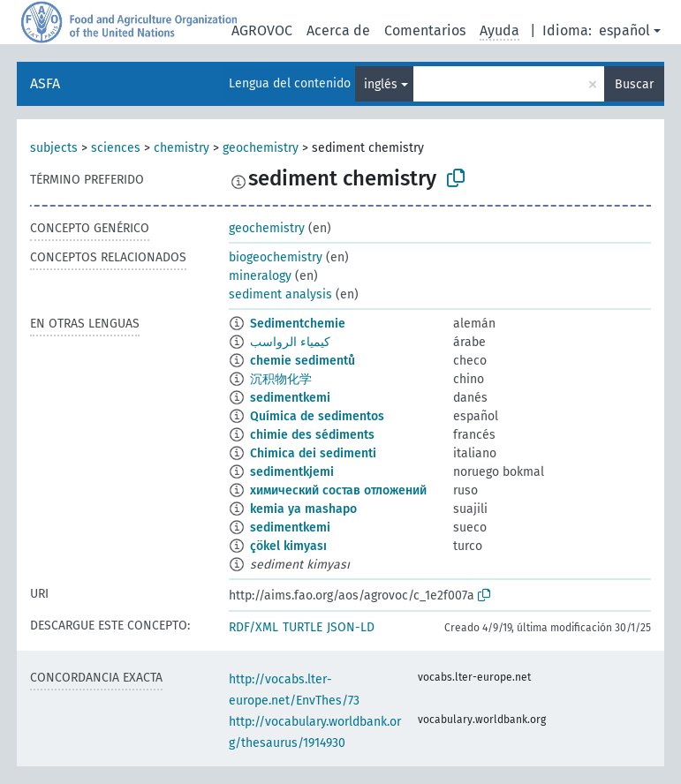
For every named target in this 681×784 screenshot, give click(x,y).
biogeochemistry (276, 257)
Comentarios (425, 30)
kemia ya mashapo (303, 509)
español (624, 30)
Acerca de (338, 30)
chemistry (182, 148)
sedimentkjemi (292, 472)
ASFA (45, 83)
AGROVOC (262, 30)
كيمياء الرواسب (290, 342)
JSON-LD (351, 627)
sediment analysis (280, 294)
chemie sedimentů (303, 361)
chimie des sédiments (312, 435)
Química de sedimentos (317, 416)
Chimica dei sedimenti (313, 453)
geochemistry (261, 148)
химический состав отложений (338, 490)
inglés (381, 84)
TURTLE (303, 627)
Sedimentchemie (298, 324)
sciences (116, 148)
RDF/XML (253, 627)
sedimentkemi (290, 398)
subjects (54, 148)
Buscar (634, 84)
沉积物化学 (281, 379)
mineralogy (260, 276)
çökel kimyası (288, 546)
